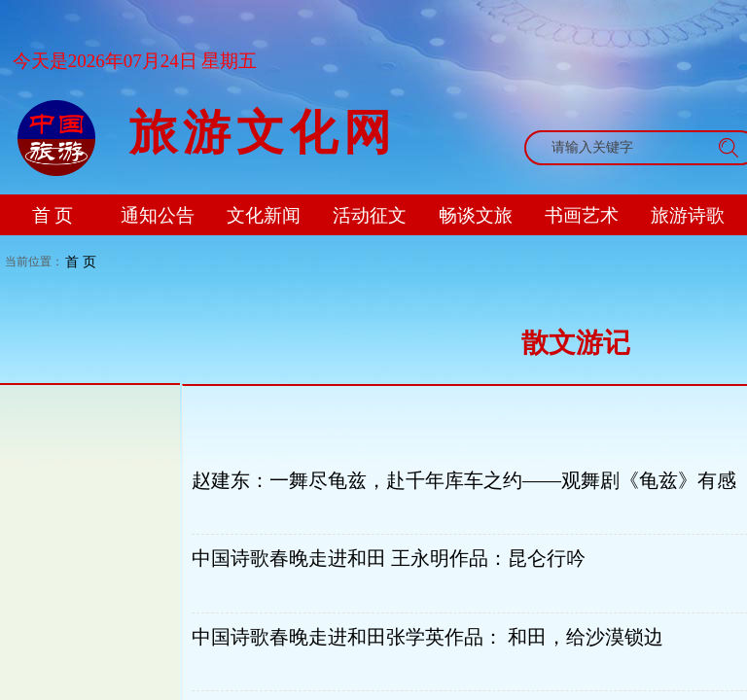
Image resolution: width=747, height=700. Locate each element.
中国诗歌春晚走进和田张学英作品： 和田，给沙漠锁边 (427, 637)
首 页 (81, 262)
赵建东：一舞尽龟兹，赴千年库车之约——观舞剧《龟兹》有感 (464, 480)
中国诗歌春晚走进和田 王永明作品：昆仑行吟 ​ (391, 558)
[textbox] (622, 148)
